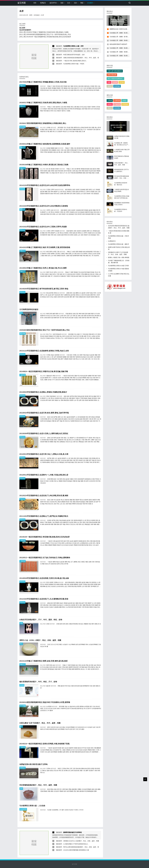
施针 (73, 318)
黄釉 (77, 582)
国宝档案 (23, 127)
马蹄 (77, 524)
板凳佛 (57, 355)
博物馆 (98, 171)
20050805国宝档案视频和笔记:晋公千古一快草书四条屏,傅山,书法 (49, 34)
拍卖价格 (53, 564)
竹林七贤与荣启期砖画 (115, 71)
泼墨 (85, 336)
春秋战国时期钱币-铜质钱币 (118, 44)
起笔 (71, 729)
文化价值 (49, 359)
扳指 (77, 192)
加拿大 (59, 708)
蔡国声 (56, 192)
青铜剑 (50, 88)
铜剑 (82, 86)
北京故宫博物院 (82, 378)
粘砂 (48, 90)
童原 (89, 669)
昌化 (89, 357)
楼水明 (76, 607)
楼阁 (55, 318)
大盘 (95, 357)
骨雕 (55, 524)
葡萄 (69, 276)
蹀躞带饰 (78, 669)
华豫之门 (23, 86)
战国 (72, 90)
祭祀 (90, 128)
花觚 (48, 376)
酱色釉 (82, 791)
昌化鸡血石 (84, 357)
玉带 (71, 769)
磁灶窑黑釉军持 (85, 686)
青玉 (65, 417)
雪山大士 (78, 359)
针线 (97, 318)
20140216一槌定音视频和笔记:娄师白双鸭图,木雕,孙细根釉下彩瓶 (44, 744)
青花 (96, 86)
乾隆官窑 (47, 194)
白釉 (21, 623)
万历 (88, 338)
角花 (58, 442)
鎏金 (92, 293)
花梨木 (47, 274)
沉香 (48, 357)
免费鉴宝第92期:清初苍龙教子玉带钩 (33, 764)
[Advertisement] (34, 57)
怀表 (86, 295)
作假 (92, 276)
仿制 (93, 88)
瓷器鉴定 (96, 194)
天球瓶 (48, 355)
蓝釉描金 (62, 442)
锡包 (55, 152)
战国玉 (66, 419)
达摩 (80, 400)
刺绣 (83, 314)
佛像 (46, 192)
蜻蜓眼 (53, 148)
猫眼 (82, 481)
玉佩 (52, 500)
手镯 (82, 398)
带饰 (89, 667)
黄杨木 (45, 109)
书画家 (48, 338)
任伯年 (60, 378)
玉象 (91, 421)
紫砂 (93, 148)
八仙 (66, 607)
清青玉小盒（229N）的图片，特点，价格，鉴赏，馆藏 (40, 640)
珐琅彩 (49, 520)
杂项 (95, 109)
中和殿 (76, 131)
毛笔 (60, 90)
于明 (56, 338)
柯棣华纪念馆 (65, 708)
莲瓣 (95, 791)
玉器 (75, 3)
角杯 (53, 400)
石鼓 (62, 150)
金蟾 (90, 562)
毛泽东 (71, 810)
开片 (78, 88)
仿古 (52, 316)
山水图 (67, 543)
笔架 (47, 605)
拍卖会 (52, 771)
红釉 (54, 541)
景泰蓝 (44, 297)
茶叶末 (50, 419)
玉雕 (78, 479)
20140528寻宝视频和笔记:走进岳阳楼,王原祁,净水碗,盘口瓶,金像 (44, 578)
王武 (77, 729)
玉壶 (99, 192)
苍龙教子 (91, 771)
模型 (76, 708)
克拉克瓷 (43, 88)
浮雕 (43, 771)
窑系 (89, 109)
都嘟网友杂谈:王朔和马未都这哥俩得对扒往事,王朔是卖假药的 (129, 29)
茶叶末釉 (91, 417)
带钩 (52, 192)
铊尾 (51, 667)
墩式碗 (86, 545)
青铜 (75, 90)
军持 (66, 686)
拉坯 (66, 90)
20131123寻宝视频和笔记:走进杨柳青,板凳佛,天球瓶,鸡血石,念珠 (44, 351)
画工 (90, 256)
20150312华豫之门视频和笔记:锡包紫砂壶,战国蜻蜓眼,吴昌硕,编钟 (45, 144)
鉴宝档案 (22, 3)
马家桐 (72, 421)
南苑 (80, 131)
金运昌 (50, 295)
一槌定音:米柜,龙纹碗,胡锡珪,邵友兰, (75, 61)
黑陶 (52, 479)
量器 (43, 129)
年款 (51, 90)
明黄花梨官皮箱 (79, 752)
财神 (59, 297)
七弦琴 (115, 82)
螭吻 (74, 129)
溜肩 (73, 686)
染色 (70, 318)
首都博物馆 (79, 173)
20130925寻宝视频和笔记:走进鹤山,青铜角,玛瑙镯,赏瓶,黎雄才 (43, 392)
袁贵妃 (110, 104)
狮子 (74, 297)
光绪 (79, 316)
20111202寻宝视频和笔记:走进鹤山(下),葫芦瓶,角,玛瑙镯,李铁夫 (44, 516)
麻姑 (78, 107)
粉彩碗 (88, 252)
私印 (74, 729)
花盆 (97, 438)
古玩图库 (90, 3)
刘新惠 (80, 541)
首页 (35, 3)
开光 (63, 90)
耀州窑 (78, 169)
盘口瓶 (58, 152)
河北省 (50, 708)
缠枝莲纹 (66, 400)
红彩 (83, 359)
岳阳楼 (95, 584)
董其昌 (71, 314)
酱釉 (99, 789)
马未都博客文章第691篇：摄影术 (118, 244)
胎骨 (46, 276)
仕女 (98, 419)
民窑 (82, 148)
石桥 (74, 442)
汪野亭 (53, 190)
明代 (52, 111)
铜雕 (60, 607)
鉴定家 (42, 192)
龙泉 (85, 194)
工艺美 (97, 750)
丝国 (80, 318)
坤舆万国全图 (112, 75)
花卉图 (93, 669)
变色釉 (44, 440)
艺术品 (82, 107)
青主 (90, 336)
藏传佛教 (43, 586)
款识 (61, 727)
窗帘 (90, 316)
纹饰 (45, 90)
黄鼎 (60, 667)
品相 (54, 90)
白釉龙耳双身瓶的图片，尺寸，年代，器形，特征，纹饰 (41, 620)
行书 (71, 152)
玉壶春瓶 (82, 190)
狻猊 (84, 173)
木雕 (71, 378)
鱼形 (82, 727)
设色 (58, 316)
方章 (83, 607)
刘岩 (69, 419)
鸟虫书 (67, 729)
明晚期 (54, 545)
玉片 (73, 254)
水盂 (99, 86)
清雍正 (63, 254)
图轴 (46, 545)
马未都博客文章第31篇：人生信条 (32, 806)
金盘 (96, 440)
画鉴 (62, 109)
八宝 (92, 359)
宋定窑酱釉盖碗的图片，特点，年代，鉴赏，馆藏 (38, 785)
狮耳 (71, 297)
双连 (90, 624)
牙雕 (70, 380)
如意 (42, 357)
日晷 (94, 129)
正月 (69, 131)
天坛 (58, 129)
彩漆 (80, 545)
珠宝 (97, 421)
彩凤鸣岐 (117, 86)
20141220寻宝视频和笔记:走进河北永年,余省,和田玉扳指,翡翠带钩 (45, 185)
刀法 (50, 173)
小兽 (64, 129)
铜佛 (71, 357)
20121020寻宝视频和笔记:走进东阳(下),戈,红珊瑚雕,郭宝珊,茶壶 (44, 599)
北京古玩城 (64, 545)
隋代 (93, 624)
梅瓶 (77, 603)
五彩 (77, 314)
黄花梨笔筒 (45, 150)
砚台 (89, 86)
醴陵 (61, 752)
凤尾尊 (71, 400)
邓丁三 (51, 378)
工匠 (45, 708)
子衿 (85, 462)
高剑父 (91, 545)
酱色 (78, 791)
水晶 (74, 293)
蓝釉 (68, 293)
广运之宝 (117, 104)
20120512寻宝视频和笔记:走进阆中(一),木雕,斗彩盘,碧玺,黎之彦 (44, 475)
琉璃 (68, 150)
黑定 (75, 791)
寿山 (56, 502)
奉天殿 (72, 131)
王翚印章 (117, 100)
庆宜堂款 (125, 104)
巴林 (93, 562)
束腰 (81, 771)
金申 (55, 357)
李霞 (46, 504)
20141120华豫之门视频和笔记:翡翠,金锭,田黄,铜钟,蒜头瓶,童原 (43, 661)
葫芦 (58, 421)
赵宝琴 (77, 338)
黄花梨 (79, 148)
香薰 (98, 169)
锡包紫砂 (50, 152)
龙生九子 (62, 173)
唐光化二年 (84, 669)
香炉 (62, 295)
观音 (85, 297)
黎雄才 (54, 396)
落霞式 (110, 86)
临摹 (64, 752)
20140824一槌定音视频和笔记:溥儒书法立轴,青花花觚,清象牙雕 (44, 371)
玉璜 (42, 419)
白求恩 (54, 252)
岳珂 (92, 109)
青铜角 (85, 398)
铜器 (86, 109)
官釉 (86, 440)
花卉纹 (76, 86)
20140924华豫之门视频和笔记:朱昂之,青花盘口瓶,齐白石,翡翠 (43, 268)
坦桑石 (72, 479)
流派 (52, 318)
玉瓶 (76, 462)
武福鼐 (92, 192)
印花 (90, 582)
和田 (99, 771)
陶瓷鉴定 (79, 109)
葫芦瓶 (72, 396)
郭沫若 (42, 336)
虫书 (45, 729)
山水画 (94, 254)
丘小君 (60, 192)
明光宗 (65, 131)
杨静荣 (47, 378)
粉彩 (54, 107)
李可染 (84, 748)
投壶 (99, 398)
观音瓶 (76, 520)
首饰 (72, 458)
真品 (57, 90)
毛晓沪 (89, 107)
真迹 (98, 109)
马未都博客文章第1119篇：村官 (73, 46)
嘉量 (97, 129)
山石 (61, 504)
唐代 (74, 274)
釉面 (72, 86)
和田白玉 (83, 192)
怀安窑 (22, 685)
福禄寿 (44, 254)
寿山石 (63, 500)
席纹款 (110, 108)
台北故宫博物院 (93, 644)
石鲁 (82, 295)
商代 (98, 462)
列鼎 (83, 400)
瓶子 (65, 276)
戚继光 (48, 462)
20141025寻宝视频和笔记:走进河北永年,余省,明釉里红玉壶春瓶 (44, 206)
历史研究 (96, 256)
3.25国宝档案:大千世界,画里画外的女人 (76, 844)
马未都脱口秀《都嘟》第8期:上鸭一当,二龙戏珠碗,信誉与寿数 (129, 52)
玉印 (80, 729)
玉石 (69, 3)
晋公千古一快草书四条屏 (54, 334)
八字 (60, 810)
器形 (67, 624)
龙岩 (55, 504)
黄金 (97, 667)
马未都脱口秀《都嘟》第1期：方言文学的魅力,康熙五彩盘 (128, 33)
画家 (86, 86)
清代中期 (66, 171)
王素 (58, 252)
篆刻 (83, 729)
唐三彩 (48, 169)
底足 (69, 88)
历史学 (75, 336)
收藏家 (90, 376)
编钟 (56, 148)
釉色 (67, 789)
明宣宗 (71, 129)
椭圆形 (86, 624)
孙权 (74, 316)
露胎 (97, 686)
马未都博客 (23, 809)
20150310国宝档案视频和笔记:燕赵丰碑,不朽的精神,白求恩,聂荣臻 (45, 702)
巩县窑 (91, 171)
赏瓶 (65, 107)
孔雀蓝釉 (56, 607)
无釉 (42, 791)
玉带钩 (48, 769)
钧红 (58, 504)
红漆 (89, 359)
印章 (62, 88)
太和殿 (48, 128)
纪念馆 (67, 336)
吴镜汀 (56, 440)
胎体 (95, 171)
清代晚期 (89, 88)
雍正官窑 (77, 254)
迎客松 (95, 400)
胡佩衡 (51, 442)
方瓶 (84, 90)
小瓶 (53, 522)
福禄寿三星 (92, 502)
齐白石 (51, 272)
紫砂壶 (86, 148)
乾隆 (58, 111)
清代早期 (70, 109)
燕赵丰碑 (72, 706)
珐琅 (48, 297)
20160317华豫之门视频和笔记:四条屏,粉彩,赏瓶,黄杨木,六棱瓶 (47, 32)
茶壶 (80, 603)
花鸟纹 (98, 254)
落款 (73, 88)
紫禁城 (78, 129)
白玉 (94, 190)
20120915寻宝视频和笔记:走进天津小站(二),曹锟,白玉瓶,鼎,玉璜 (44, 454)
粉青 (62, 586)
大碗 (97, 543)
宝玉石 (96, 359)
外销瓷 (92, 86)
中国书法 (82, 338)
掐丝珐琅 (58, 295)
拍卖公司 (48, 564)
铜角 (95, 524)
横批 (87, 256)
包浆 (83, 150)
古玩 (94, 545)
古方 (42, 109)
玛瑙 (67, 314)
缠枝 (99, 359)
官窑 (90, 148)
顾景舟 (95, 500)
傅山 (96, 128)
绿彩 (68, 584)
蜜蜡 (66, 562)
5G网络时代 (112, 241)
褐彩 (48, 111)
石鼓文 (58, 150)
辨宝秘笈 (78, 380)
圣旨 (95, 442)
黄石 (91, 706)
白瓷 (65, 150)
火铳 (92, 194)
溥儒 (54, 376)
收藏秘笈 (96, 380)
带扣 (60, 771)
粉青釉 (61, 584)
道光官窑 (67, 297)
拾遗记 (76, 318)
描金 (98, 252)
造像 (49, 171)
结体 (56, 173)
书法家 (68, 128)
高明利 (94, 107)
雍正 (59, 254)
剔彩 (89, 295)
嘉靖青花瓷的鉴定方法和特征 (73, 832)
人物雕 (45, 380)
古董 (75, 107)
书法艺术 (43, 338)
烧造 (76, 88)
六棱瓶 (68, 111)
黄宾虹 (91, 438)
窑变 (73, 419)
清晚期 (59, 256)
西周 (89, 769)
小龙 (84, 771)
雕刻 (67, 254)
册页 (81, 214)
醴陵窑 (76, 584)
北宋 (68, 316)
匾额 (86, 274)
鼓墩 (74, 194)
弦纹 (80, 624)
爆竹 (63, 810)
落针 (58, 318)
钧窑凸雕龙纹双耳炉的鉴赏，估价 (74, 55)
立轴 (56, 380)
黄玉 (21, 727)
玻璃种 (53, 254)
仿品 (91, 378)
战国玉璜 (61, 419)
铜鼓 (74, 502)
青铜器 (65, 86)
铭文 (69, 86)
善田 (73, 607)
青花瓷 (58, 86)
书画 (45, 111)
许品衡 (91, 380)
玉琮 (109, 82)
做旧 (99, 376)
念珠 (86, 359)
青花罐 (51, 440)
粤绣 (48, 314)
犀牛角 (91, 396)
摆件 (56, 359)
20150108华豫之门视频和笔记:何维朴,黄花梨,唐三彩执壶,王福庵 (44, 165)
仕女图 (76, 440)
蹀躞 (73, 669)
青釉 (72, 148)
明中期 (44, 359)
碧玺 (64, 479)
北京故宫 (71, 545)
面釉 (62, 276)
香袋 (88, 318)
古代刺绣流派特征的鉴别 (29, 309)
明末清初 (61, 171)
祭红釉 (98, 541)
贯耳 (95, 419)
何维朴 (57, 169)
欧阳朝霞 (59, 357)
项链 (51, 274)
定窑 (21, 789)
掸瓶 (99, 500)
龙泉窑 (78, 190)
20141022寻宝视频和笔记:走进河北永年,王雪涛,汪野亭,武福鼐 (43, 227)
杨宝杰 (95, 169)
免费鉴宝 (43, 3)
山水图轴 (82, 543)
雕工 (71, 171)
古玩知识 (37, 15)
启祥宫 (124, 100)
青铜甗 (54, 88)
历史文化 (67, 421)
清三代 (65, 274)
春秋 (85, 152)
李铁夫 (68, 524)
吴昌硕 (48, 148)
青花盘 (92, 272)
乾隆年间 (43, 316)
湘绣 (54, 314)
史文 (82, 421)
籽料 (62, 297)
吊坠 (42, 483)
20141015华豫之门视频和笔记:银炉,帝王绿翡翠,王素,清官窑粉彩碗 (45, 247)
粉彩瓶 (73, 605)
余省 (56, 190)
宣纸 (96, 88)
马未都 (49, 810)
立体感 (46, 318)
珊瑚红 (76, 562)
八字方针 (81, 810)
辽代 (73, 440)
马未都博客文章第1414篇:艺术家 (118, 266)
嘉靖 (67, 129)
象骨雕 (91, 400)
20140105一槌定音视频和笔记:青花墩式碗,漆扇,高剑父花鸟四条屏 (49, 37)
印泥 (83, 276)
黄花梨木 (95, 398)
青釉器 (45, 791)
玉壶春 (61, 194)
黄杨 (65, 109)
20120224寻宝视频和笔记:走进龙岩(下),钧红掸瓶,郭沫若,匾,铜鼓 (44, 496)
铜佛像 (64, 357)
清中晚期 (96, 90)
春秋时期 (48, 524)
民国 (90, 90)
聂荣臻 (82, 706)
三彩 (69, 173)
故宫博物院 (82, 644)
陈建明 (48, 460)
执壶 (91, 169)
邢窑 (42, 171)
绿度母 (45, 171)
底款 (86, 150)
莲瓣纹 (80, 789)
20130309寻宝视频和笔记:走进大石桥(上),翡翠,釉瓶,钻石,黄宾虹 (44, 434)
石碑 (88, 708)
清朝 (46, 129)
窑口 (61, 789)
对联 (80, 171)
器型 (62, 86)
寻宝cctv (22, 189)
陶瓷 (42, 111)
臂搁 (87, 605)
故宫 (97, 545)
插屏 (92, 357)
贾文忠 (64, 192)
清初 (94, 338)
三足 (98, 293)
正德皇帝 (60, 131)
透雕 (82, 769)
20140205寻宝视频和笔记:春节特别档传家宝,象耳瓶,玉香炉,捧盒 (44, 289)
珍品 (42, 646)
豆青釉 (72, 150)
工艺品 (52, 543)
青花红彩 (77, 421)
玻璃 (70, 254)
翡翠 (87, 190)
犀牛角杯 (49, 400)
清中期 (99, 276)
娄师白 (67, 752)
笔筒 (68, 357)
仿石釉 (51, 481)
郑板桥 (90, 398)
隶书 (78, 336)
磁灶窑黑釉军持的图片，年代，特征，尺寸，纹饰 (38, 682)
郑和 (76, 810)
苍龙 (76, 214)
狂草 (71, 336)
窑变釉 (45, 419)
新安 (45, 710)
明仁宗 (55, 131)
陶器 (82, 3)
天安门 (54, 129)
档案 (59, 109)
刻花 (58, 194)
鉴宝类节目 (53, 3)
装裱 (86, 543)
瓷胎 (78, 152)
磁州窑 (58, 107)
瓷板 (52, 194)
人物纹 (42, 256)
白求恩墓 (49, 706)
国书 (64, 336)
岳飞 (72, 562)
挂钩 (72, 771)
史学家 (98, 336)
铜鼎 (88, 421)
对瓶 (81, 90)
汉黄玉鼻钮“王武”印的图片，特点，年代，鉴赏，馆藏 (40, 723)
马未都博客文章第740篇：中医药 (74, 64)
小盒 (69, 644)
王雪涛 (48, 190)
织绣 (21, 313)
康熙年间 (76, 128)
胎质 (56, 171)
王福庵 (97, 173)
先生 (55, 111)
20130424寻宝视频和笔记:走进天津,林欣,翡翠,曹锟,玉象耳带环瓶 (44, 413)
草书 (55, 336)
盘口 (62, 152)
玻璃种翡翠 (76, 256)
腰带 (87, 771)
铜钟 (59, 669)
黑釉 (59, 686)
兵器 (97, 727)
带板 (87, 665)
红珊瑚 (66, 295)
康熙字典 (93, 295)
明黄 (73, 752)
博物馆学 (43, 173)
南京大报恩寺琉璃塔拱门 (115, 79)
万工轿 (122, 82)
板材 (86, 667)
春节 (53, 295)
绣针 (91, 318)
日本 (94, 706)
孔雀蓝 (51, 607)
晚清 (87, 90)
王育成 (98, 107)
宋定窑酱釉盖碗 (89, 791)
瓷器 (62, 3)
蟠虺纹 (66, 88)
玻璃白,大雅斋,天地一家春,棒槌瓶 (119, 257)
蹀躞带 (71, 667)
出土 (82, 152)
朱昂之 (56, 272)
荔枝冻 (91, 500)
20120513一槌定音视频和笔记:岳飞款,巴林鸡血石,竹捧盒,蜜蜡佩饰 (45, 558)
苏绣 (51, 314)
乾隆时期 (90, 150)
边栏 (94, 727)
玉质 (85, 88)
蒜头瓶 (84, 665)
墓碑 (78, 708)
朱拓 (62, 564)
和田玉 (91, 190)
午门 (81, 334)
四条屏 (56, 109)
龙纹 (80, 86)
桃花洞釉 (117, 108)
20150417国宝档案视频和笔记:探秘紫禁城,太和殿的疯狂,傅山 (43, 123)
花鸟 (78, 90)
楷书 (93, 334)
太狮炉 (93, 440)
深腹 (49, 791)
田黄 (51, 665)
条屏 (83, 109)
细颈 (96, 624)
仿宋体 (67, 810)
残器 (88, 378)
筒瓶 (73, 586)
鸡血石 (53, 355)
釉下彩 (59, 750)
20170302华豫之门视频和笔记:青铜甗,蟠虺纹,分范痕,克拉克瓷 (43, 82)
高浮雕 (66, 771)
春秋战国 (88, 214)
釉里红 (70, 190)
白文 (86, 727)
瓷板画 (42, 194)
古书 (95, 314)
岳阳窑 (51, 582)
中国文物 (73, 173)
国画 (98, 316)
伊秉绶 (74, 504)
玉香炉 (88, 293)
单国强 (69, 192)
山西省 (93, 336)
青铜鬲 (58, 88)
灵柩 (73, 708)
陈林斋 (93, 297)
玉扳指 (78, 194)
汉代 (82, 88)
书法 (65, 128)
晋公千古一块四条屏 (87, 129)
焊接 (84, 256)
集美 (67, 667)
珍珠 (98, 314)
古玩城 (74, 543)
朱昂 (89, 276)
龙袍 (74, 314)
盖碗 (73, 789)
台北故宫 (65, 644)
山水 (82, 194)
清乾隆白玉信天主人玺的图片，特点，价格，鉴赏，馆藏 (81, 841)
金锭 (54, 665)
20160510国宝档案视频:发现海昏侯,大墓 (76, 850)
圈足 (92, 252)
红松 (95, 214)
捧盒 (48, 293)
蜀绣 (57, 314)
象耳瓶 (51, 293)
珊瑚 (77, 293)
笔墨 (71, 256)
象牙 (51, 376)
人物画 (67, 256)
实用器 (92, 769)
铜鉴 (90, 173)
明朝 (72, 128)
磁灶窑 (48, 686)
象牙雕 (67, 378)
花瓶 (89, 584)
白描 (82, 316)
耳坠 (71, 502)
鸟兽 (63, 318)
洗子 (98, 586)
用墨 (94, 318)
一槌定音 (23, 375)
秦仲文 (64, 111)
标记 (99, 706)
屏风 (80, 524)
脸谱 (49, 318)
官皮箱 (88, 748)
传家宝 (56, 297)
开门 (52, 276)
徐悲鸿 (64, 398)
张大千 (86, 438)
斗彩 (68, 355)
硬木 (45, 483)
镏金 (59, 359)
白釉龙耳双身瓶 (73, 624)
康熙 (51, 131)
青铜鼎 (98, 417)
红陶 (49, 479)
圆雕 (84, 605)
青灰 (87, 644)
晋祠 (99, 334)
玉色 (100, 644)
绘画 (84, 252)
